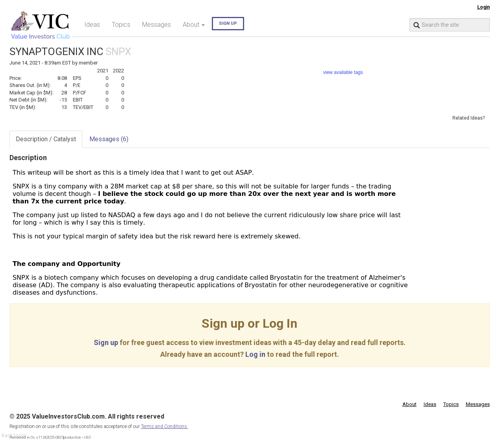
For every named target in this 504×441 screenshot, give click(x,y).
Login (484, 7)
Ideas (92, 25)
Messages (157, 25)
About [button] (194, 25)
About (409, 404)
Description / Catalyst (46, 139)
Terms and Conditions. (165, 426)
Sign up (228, 23)
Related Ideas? (469, 118)
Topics (121, 25)
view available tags (343, 72)
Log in (255, 354)
